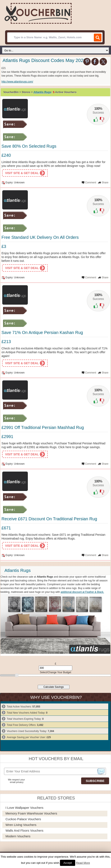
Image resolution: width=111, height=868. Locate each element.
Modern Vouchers (18, 836)
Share (105, 183)
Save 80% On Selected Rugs (29, 146)
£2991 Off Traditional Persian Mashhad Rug (43, 427)
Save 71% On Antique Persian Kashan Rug (42, 332)
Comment (91, 183)
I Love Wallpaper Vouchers (24, 808)
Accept (68, 863)
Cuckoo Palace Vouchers (23, 819)
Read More (83, 863)
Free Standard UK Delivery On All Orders (40, 237)
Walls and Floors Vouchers (24, 830)
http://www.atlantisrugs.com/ (17, 82)
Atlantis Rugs (42, 92)
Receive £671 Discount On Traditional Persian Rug (49, 519)
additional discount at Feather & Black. (82, 592)
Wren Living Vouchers (21, 825)
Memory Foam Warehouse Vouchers (31, 813)
